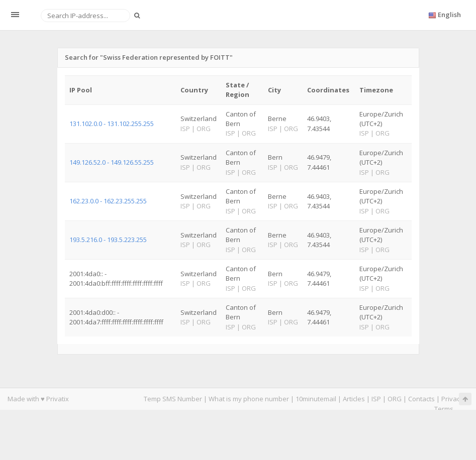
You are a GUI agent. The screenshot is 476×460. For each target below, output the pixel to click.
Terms (444, 409)
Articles (354, 399)
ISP (376, 399)
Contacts (421, 399)
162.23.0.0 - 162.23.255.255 (108, 201)
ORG (395, 399)
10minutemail (316, 399)
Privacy (452, 399)
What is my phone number (249, 399)
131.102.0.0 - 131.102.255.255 (112, 124)
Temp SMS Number (173, 399)
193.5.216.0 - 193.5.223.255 (108, 240)
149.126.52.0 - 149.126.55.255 (112, 162)
